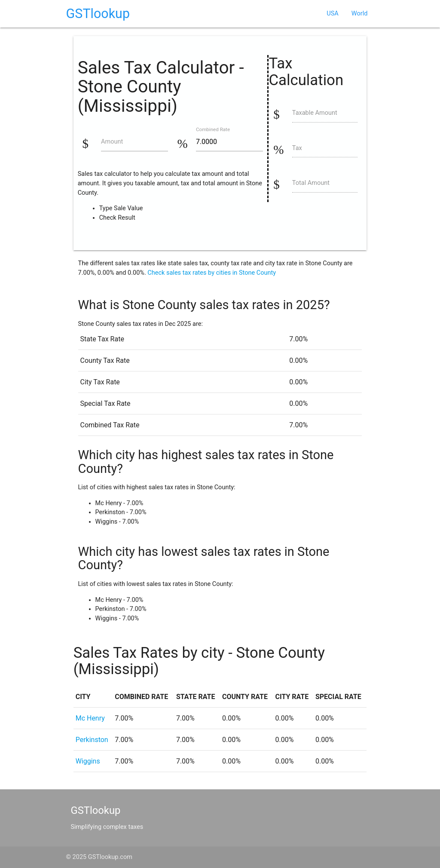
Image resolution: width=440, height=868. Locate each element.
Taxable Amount (315, 113)
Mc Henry (90, 718)
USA (332, 14)
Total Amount (311, 183)
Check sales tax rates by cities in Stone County (212, 273)
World (360, 14)
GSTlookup (98, 14)
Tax (297, 148)
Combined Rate (213, 130)
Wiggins (88, 761)
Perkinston (92, 740)
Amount (112, 142)
